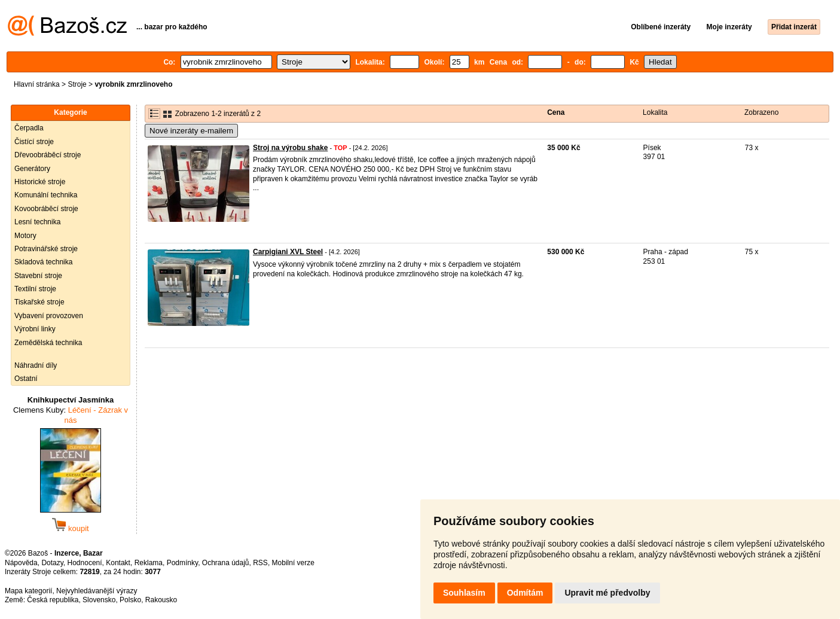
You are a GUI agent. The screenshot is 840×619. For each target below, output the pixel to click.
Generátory (32, 169)
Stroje (77, 84)
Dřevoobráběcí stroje (48, 155)
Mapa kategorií (28, 591)
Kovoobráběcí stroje (46, 209)
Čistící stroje (34, 142)
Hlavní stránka (37, 84)
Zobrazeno (761, 112)
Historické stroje (40, 182)
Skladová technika (43, 262)
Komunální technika (46, 195)
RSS (260, 563)
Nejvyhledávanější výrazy (97, 591)
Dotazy (52, 563)
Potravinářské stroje (46, 249)
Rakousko (161, 600)
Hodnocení (85, 563)
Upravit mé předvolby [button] (607, 593)
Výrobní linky (35, 329)
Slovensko (99, 600)
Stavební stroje (38, 276)
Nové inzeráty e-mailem (191, 131)
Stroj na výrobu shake (290, 148)
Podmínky (182, 563)
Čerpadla (29, 128)
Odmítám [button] (525, 593)
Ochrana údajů (226, 563)
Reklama (149, 563)
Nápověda (21, 563)
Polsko (130, 600)
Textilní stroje (35, 289)
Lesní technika (37, 222)
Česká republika (53, 600)
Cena (556, 112)
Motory (25, 236)
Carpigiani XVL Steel (288, 252)
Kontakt (118, 563)
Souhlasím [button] (464, 593)
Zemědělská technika (48, 343)
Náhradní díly (36, 365)
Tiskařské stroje (39, 302)
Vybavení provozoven (49, 316)
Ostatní (26, 379)
